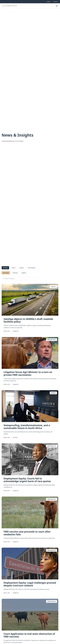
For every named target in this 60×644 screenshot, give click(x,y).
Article (14, 268)
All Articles (6, 273)
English (48, 2)
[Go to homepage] (9, 6)
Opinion (22, 268)
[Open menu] (57, 6)
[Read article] (56, 313)
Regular (24, 273)
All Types (5, 268)
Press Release (32, 268)
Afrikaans (56, 2)
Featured (15, 273)
